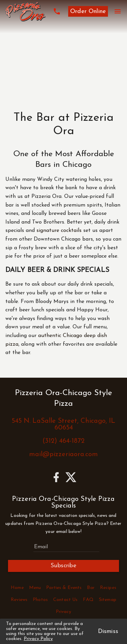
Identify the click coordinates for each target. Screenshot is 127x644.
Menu (35, 588)
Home (17, 588)
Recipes (108, 588)
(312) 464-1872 (63, 441)
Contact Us (65, 600)
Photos (40, 600)
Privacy (64, 612)
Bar (91, 588)
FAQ (88, 600)
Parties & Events (64, 588)
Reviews (19, 600)
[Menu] (118, 11)
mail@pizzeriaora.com (63, 454)
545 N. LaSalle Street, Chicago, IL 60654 (63, 424)
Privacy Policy (38, 639)
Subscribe (63, 566)
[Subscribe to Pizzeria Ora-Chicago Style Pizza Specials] (66, 547)
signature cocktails (59, 231)
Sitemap (108, 600)
